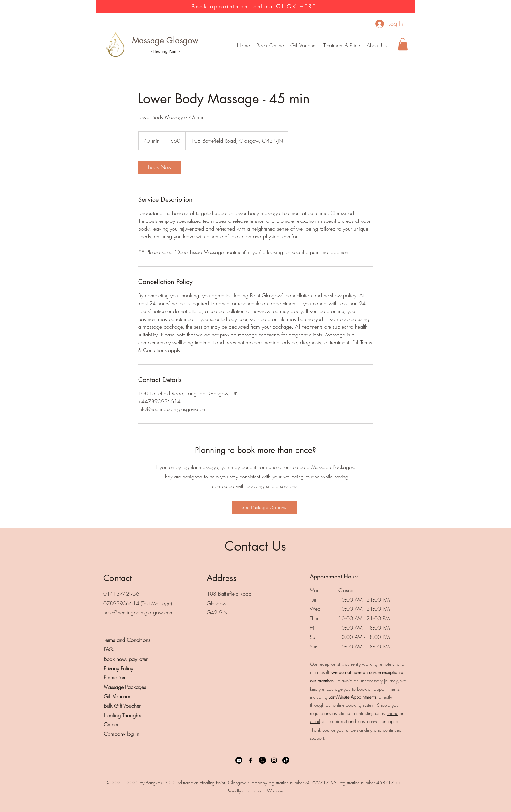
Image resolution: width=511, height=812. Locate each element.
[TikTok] (286, 760)
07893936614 (121, 603)
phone (392, 713)
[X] (262, 760)
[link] (160, 167)
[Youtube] (239, 760)
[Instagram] (274, 760)
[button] (342, 45)
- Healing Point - (165, 51)
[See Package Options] (265, 507)
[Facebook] (251, 760)
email (315, 721)
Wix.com (276, 791)
